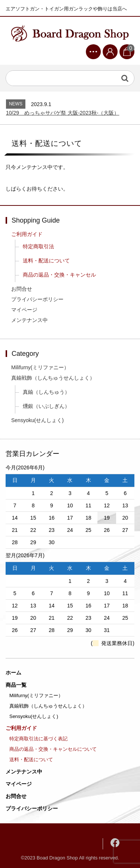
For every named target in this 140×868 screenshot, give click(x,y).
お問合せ (22, 289)
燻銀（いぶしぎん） (46, 406)
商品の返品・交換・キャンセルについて (53, 749)
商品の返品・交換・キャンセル (59, 275)
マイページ (24, 310)
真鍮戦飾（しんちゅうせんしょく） (53, 378)
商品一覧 (16, 685)
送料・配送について (46, 261)
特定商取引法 (38, 246)
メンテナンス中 (29, 320)
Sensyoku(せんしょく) (38, 420)
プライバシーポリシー (37, 299)
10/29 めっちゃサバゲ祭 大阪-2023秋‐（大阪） (63, 113)
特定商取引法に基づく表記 (38, 739)
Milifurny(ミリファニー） (40, 367)
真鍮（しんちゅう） (46, 392)
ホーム (13, 673)
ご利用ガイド (27, 234)
